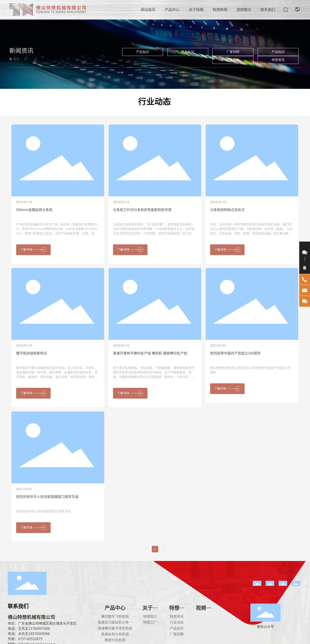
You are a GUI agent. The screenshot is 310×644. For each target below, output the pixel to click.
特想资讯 (278, 60)
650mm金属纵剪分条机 (34, 210)
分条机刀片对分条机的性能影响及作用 (142, 210)
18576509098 (39, 634)
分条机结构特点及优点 (227, 210)
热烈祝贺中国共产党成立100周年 (235, 353)
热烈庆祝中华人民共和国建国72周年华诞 (47, 497)
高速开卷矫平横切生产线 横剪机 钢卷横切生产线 (150, 353)
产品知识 (143, 52)
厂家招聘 (233, 52)
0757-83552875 (30, 639)
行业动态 (233, 60)
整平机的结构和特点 (32, 353)
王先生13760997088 (34, 629)
